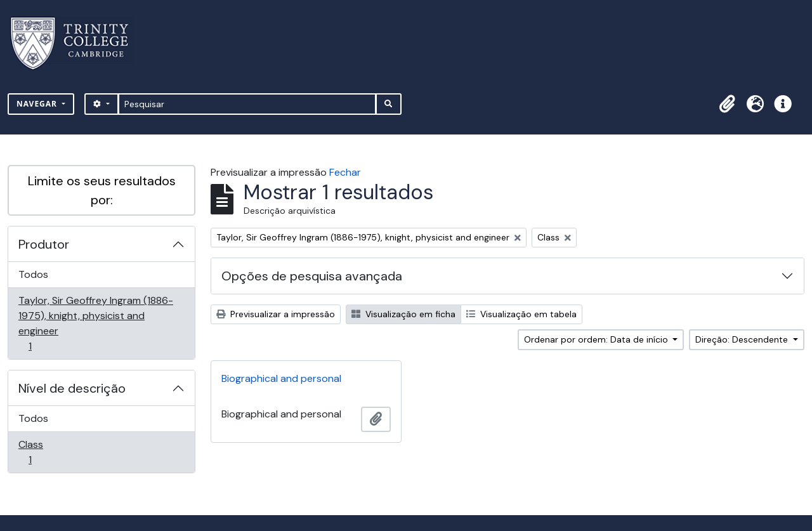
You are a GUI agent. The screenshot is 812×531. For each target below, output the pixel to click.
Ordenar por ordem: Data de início (597, 339)
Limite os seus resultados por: (102, 190)
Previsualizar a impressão (276, 314)
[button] (727, 104)
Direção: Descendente (743, 339)
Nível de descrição (72, 388)
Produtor (44, 244)
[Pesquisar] (247, 104)
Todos (33, 274)
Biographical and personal (281, 378)
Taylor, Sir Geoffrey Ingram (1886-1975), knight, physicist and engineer (95, 323)
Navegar (38, 104)
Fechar (345, 172)
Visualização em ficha (403, 314)
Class (48, 452)
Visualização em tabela (521, 314)
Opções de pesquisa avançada (312, 276)
